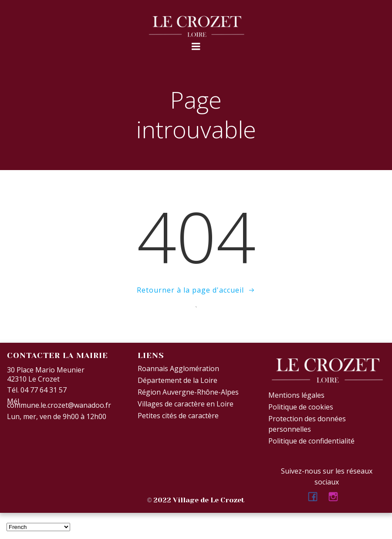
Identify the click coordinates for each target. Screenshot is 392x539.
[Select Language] (38, 527)
